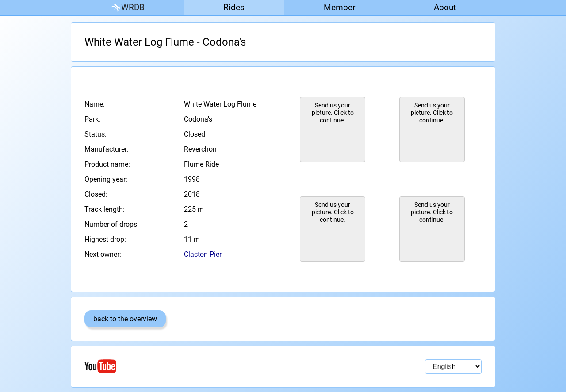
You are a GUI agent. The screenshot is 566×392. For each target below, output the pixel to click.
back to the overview (125, 319)
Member (339, 7)
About (445, 7)
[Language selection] (453, 367)
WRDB (127, 8)
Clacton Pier (203, 254)
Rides (234, 7)
